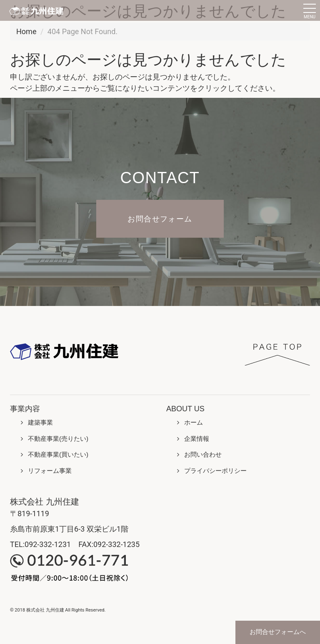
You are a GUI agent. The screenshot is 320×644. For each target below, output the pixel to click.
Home (26, 31)
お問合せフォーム (160, 219)
